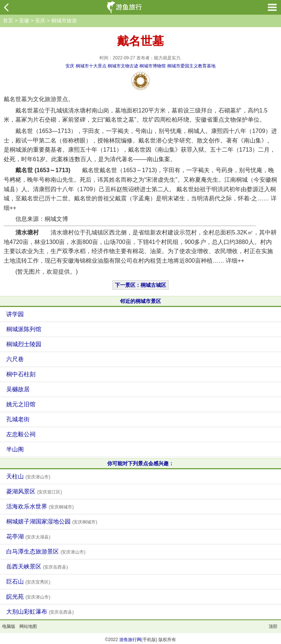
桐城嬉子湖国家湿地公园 (52, 521)
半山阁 (15, 449)
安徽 (24, 21)
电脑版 (9, 626)
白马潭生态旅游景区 (46, 552)
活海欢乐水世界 (40, 506)
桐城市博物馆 (153, 66)
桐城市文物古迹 (123, 66)
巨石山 (28, 582)
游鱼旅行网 (130, 640)
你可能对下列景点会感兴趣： (140, 463)
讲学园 (15, 314)
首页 (8, 21)
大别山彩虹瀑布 (40, 612)
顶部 (273, 626)
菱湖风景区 (34, 491)
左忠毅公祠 (21, 434)
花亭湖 (28, 536)
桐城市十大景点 (91, 66)
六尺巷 (15, 359)
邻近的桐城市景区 (140, 301)
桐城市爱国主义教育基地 (191, 66)
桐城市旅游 (64, 21)
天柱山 (28, 476)
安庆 (40, 21)
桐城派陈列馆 (24, 329)
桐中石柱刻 (21, 374)
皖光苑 (28, 597)
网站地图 (28, 626)
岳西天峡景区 (37, 567)
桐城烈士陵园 (24, 344)
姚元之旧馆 (21, 404)
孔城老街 (18, 419)
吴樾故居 (18, 389)
